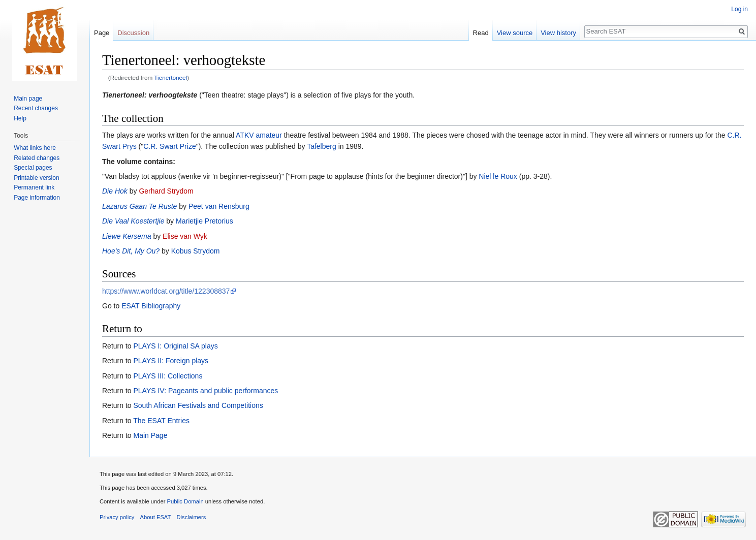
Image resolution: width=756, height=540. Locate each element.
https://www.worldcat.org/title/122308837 (166, 291)
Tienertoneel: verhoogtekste (150, 95)
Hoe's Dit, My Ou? (131, 251)
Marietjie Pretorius (204, 221)
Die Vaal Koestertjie (133, 221)
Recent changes (36, 108)
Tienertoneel (170, 77)
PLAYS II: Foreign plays (171, 361)
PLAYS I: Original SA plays (175, 346)
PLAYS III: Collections (168, 376)
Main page (28, 99)
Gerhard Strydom (166, 191)
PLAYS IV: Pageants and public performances (206, 391)
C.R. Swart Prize (169, 146)
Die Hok (115, 191)
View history (558, 33)
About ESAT (156, 517)
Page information (37, 198)
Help (20, 118)
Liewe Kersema (127, 236)
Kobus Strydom (196, 251)
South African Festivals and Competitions (198, 405)
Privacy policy (117, 517)
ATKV (245, 135)
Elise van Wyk (185, 236)
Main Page (150, 435)
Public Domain (185, 501)
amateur (269, 135)
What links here (35, 148)
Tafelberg (322, 146)
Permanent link (34, 187)
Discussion (133, 33)
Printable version (36, 178)
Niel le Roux (498, 176)
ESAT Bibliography (151, 306)
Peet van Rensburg (219, 206)
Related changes (37, 158)
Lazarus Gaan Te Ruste (139, 206)
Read (481, 33)
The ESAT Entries (161, 421)
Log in (739, 9)
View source (515, 33)
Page (102, 33)
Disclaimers (192, 517)
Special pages (33, 168)
